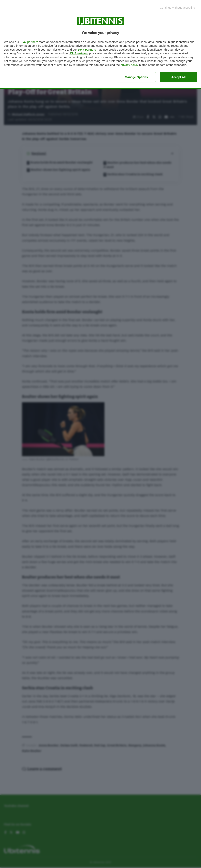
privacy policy (129, 65)
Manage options (136, 77)
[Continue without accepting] (177, 8)
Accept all (179, 77)
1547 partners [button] (29, 42)
